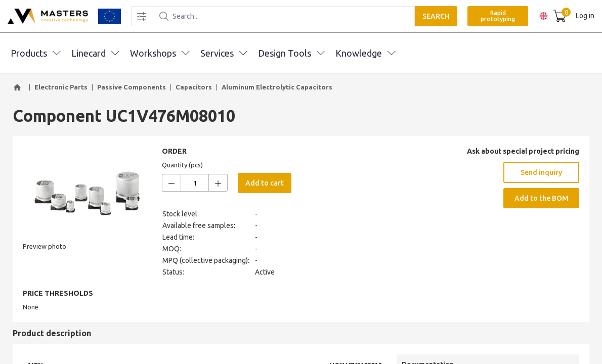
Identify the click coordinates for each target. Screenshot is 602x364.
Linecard (95, 53)
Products (35, 53)
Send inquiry (541, 172)
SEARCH (434, 16)
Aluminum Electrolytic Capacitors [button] (277, 87)
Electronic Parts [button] (61, 87)
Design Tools (291, 53)
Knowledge (365, 53)
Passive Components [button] (132, 87)
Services (224, 53)
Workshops (160, 53)
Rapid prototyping (495, 16)
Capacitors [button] (194, 87)
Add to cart (265, 183)
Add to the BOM (542, 198)
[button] (19, 87)
